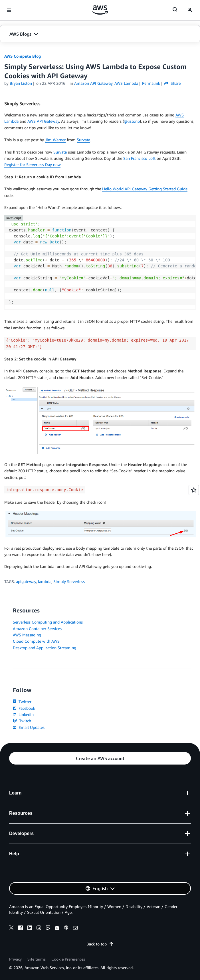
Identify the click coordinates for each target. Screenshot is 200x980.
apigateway (26, 581)
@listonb (132, 121)
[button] (100, 34)
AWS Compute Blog (23, 56)
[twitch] (48, 929)
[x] (11, 929)
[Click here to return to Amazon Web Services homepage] (100, 10)
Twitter (22, 702)
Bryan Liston (21, 83)
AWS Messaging (27, 635)
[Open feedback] (194, 490)
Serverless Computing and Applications (48, 622)
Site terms (37, 959)
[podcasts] (66, 929)
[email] (75, 929)
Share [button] (172, 83)
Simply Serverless (69, 581)
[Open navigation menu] (9, 10)
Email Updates (29, 727)
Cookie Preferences (68, 959)
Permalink (151, 83)
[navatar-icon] (190, 10)
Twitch (22, 721)
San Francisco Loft (139, 158)
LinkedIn (23, 714)
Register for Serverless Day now (32, 165)
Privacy (15, 959)
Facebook (24, 708)
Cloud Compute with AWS (36, 641)
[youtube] (57, 929)
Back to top (100, 944)
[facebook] (21, 929)
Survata (83, 140)
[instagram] (39, 929)
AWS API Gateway (43, 121)
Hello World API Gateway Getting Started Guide (145, 189)
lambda (45, 581)
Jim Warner (55, 140)
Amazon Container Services (37, 629)
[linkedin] (30, 929)
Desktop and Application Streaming (45, 648)
